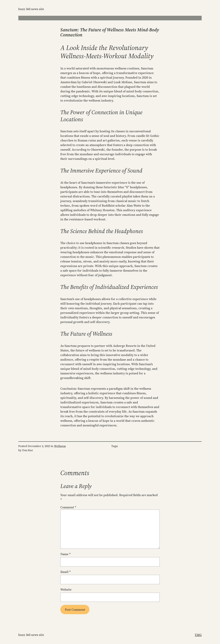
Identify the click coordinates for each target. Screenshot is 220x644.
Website (66, 590)
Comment (68, 507)
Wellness (60, 446)
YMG (198, 635)
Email (66, 572)
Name (66, 554)
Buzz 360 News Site (31, 9)
